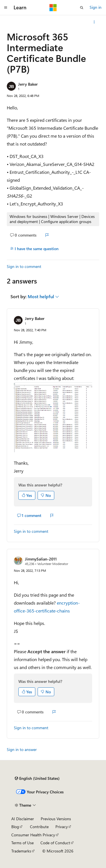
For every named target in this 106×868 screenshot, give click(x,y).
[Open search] (82, 8)
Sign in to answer (22, 749)
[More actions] (94, 22)
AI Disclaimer (23, 819)
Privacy (62, 827)
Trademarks (21, 851)
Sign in (96, 7)
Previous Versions (56, 819)
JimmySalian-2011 (41, 559)
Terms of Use (22, 843)
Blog (15, 827)
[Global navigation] (6, 8)
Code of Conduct (55, 843)
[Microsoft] (53, 8)
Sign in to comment (24, 266)
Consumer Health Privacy (33, 835)
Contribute (39, 827)
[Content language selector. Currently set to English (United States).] (37, 778)
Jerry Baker (28, 84)
